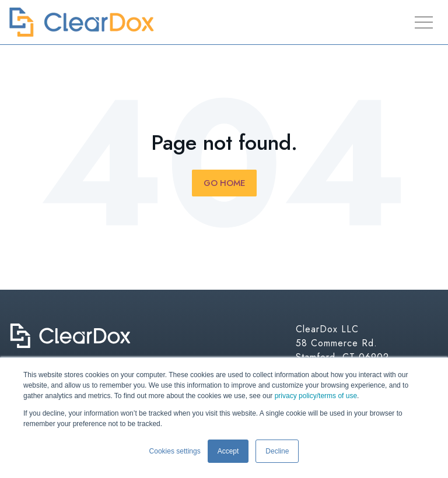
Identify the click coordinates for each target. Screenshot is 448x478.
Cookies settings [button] (175, 451)
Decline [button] (277, 451)
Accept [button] (228, 451)
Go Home (224, 183)
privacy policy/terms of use (316, 396)
